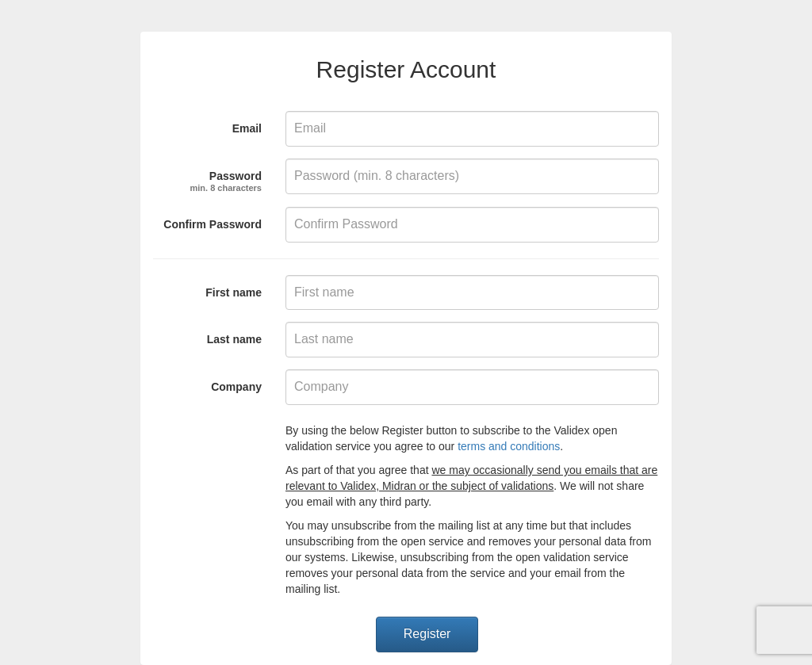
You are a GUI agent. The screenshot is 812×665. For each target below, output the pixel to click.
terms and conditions (509, 446)
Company (236, 387)
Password (226, 179)
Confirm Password (213, 224)
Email (247, 128)
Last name (234, 339)
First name (234, 292)
